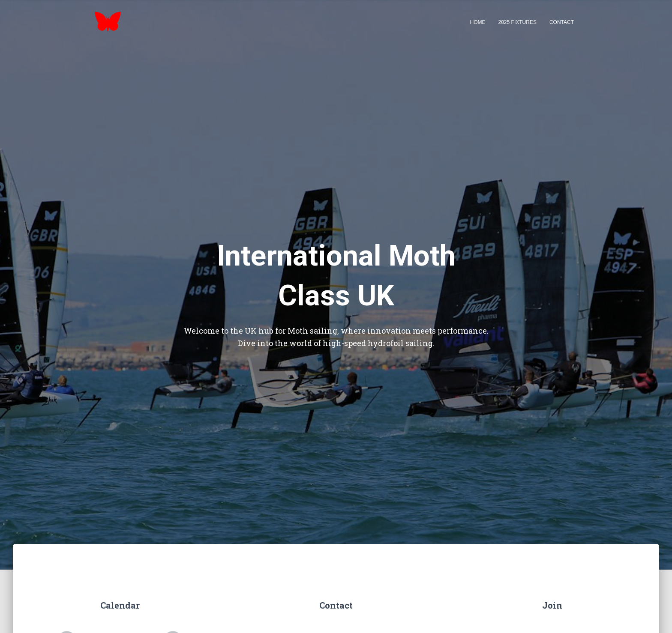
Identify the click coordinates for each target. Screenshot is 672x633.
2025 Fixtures (517, 22)
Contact (562, 22)
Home (478, 22)
